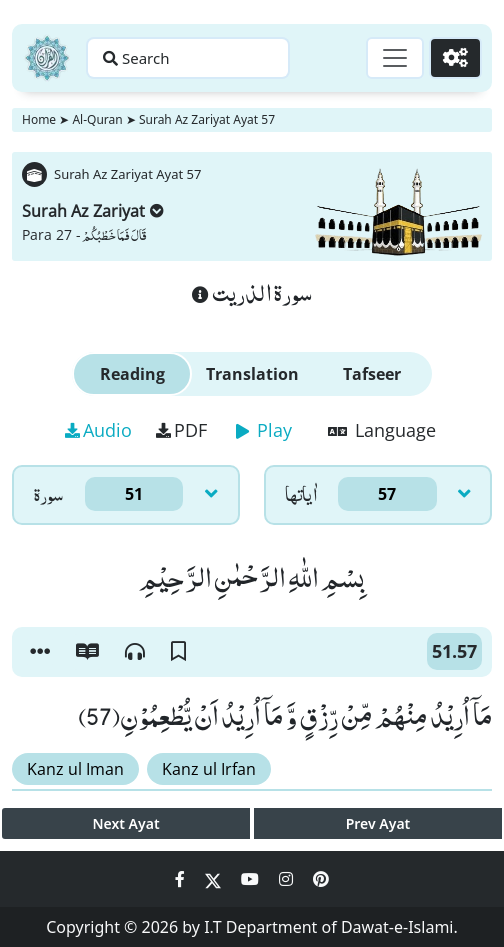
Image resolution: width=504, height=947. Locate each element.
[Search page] (188, 58)
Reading (132, 374)
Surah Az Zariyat (93, 211)
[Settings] (455, 58)
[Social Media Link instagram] (288, 879)
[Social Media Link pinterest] (321, 879)
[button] (40, 652)
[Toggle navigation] (395, 58)
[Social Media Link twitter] (215, 879)
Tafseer (372, 374)
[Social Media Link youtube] (252, 879)
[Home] (47, 58)
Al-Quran (97, 119)
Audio (98, 430)
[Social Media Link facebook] (182, 879)
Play (264, 430)
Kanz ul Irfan (209, 769)
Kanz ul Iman (75, 769)
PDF (181, 430)
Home (39, 119)
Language (382, 430)
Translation (252, 374)
